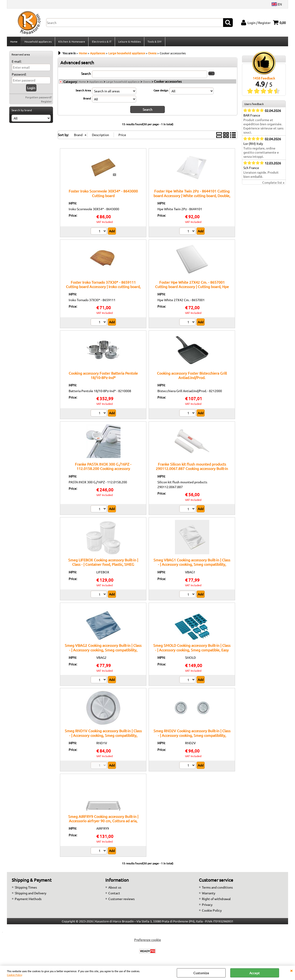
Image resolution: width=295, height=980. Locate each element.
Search (86, 75)
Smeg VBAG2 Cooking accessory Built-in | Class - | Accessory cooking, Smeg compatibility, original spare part (103, 651)
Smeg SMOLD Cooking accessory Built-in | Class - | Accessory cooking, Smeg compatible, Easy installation (192, 651)
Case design (161, 92)
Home (14, 42)
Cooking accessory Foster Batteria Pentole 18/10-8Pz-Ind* (103, 377)
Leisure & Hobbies (129, 42)
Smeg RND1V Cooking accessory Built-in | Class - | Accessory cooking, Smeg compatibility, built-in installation (103, 736)
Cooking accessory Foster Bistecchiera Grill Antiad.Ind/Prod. (192, 377)
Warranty (209, 894)
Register (46, 103)
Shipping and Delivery (31, 894)
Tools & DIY (154, 42)
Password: (19, 76)
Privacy (207, 906)
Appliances (96, 83)
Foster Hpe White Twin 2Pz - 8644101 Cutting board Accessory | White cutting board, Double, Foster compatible (192, 197)
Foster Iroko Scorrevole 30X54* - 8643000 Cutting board (103, 194)
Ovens (147, 83)
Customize (201, 973)
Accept (255, 973)
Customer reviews (121, 900)
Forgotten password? (39, 99)
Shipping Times (26, 889)
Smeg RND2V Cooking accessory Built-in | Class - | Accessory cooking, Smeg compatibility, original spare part (192, 736)
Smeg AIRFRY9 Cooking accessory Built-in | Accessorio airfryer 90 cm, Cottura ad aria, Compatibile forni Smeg (103, 822)
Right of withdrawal (216, 900)
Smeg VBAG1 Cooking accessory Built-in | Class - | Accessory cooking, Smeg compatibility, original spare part (192, 566)
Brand (87, 100)
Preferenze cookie (147, 941)
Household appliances (38, 42)
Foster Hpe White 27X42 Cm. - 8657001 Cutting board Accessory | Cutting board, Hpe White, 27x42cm (192, 288)
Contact (114, 894)
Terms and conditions (217, 889)
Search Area (83, 92)
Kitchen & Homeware (71, 42)
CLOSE (291, 970)
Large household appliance (123, 83)
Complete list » (273, 184)
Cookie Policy (15, 975)
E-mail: (17, 63)
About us (115, 889)
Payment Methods (28, 900)
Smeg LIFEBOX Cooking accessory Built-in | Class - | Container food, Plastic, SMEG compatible (103, 566)
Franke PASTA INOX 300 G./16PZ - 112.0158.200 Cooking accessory (103, 468)
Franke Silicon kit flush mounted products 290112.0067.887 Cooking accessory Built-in (192, 468)
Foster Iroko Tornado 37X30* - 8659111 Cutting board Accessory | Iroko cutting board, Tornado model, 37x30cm (103, 288)
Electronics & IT (101, 42)
